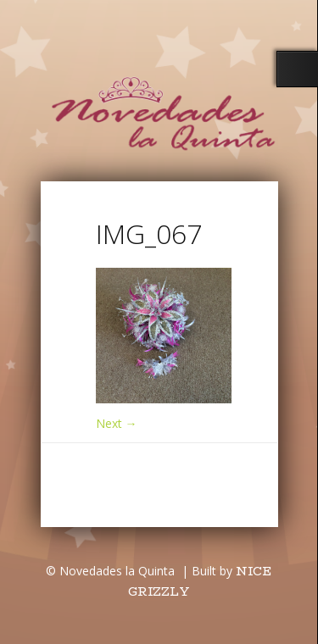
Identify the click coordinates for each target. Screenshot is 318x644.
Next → (117, 423)
